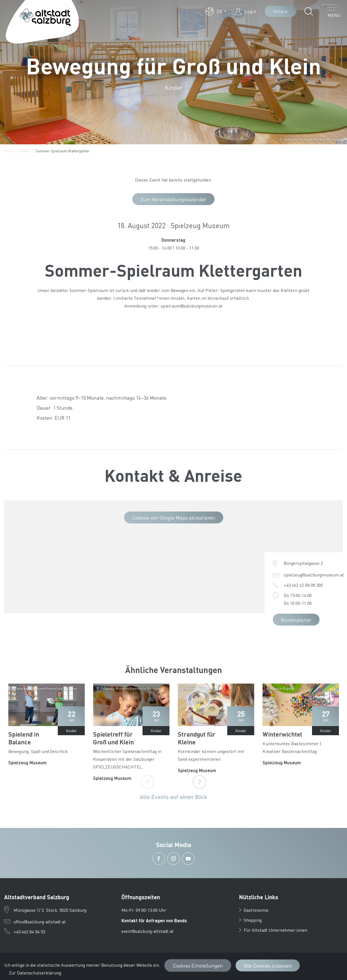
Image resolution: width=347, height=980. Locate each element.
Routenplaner (296, 620)
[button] (216, 11)
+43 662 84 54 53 (29, 932)
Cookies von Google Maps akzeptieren (173, 517)
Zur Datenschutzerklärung (35, 973)
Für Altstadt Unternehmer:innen (273, 930)
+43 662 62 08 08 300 (303, 585)
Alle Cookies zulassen (268, 965)
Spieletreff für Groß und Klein (113, 738)
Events (24, 151)
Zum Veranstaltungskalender (173, 199)
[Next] (199, 782)
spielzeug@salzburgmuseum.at (314, 575)
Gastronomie (254, 910)
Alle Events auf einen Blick (173, 797)
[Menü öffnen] (332, 11)
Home (9, 151)
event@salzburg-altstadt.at (148, 931)
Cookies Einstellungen (198, 965)
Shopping (250, 920)
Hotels (280, 11)
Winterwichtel (282, 734)
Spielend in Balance (24, 738)
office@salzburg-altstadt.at (40, 922)
